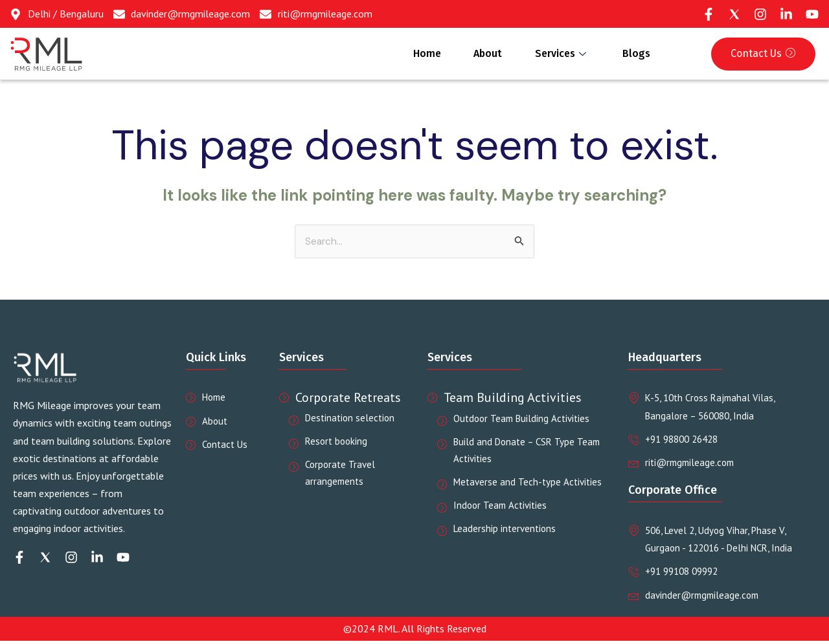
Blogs (633, 54)
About (473, 54)
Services (553, 54)
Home (406, 54)
